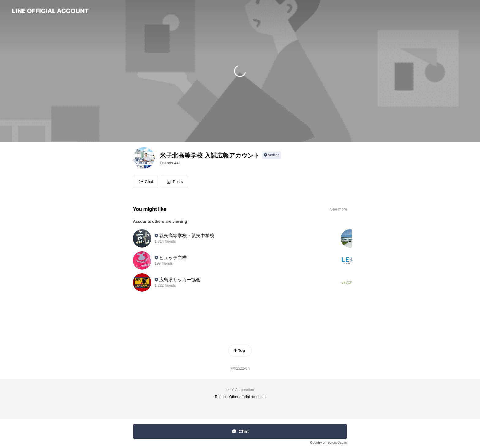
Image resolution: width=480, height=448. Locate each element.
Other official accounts (247, 397)
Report (220, 397)
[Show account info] (272, 155)
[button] (174, 182)
